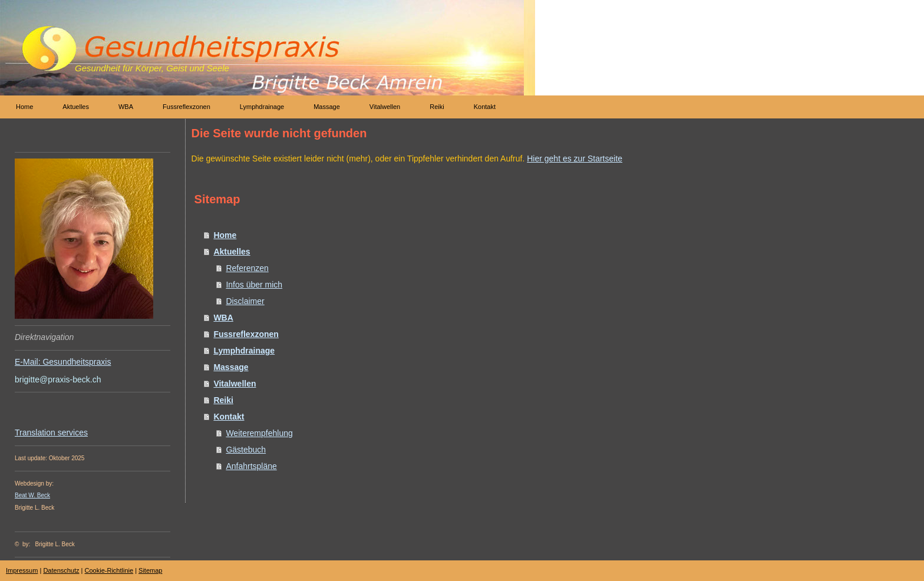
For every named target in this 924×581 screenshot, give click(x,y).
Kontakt (229, 417)
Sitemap (150, 570)
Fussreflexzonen (246, 334)
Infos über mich (254, 285)
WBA (223, 318)
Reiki (223, 400)
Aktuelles (232, 252)
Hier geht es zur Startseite (575, 159)
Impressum (22, 570)
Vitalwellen (235, 384)
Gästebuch (246, 450)
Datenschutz (61, 570)
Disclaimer (245, 301)
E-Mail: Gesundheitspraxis (63, 362)
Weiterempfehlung (259, 433)
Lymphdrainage (244, 351)
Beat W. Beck (32, 495)
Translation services (51, 433)
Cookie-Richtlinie (109, 570)
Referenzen (247, 268)
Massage (231, 367)
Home (225, 235)
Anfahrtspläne (251, 466)
